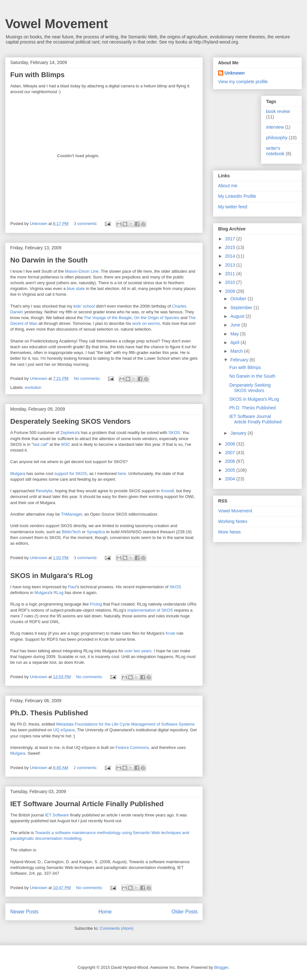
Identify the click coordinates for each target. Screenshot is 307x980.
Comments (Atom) (117, 928)
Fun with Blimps (37, 75)
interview (275, 127)
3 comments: (86, 224)
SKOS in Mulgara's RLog (51, 576)
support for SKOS (71, 474)
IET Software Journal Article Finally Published (87, 804)
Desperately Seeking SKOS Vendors (71, 421)
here (122, 474)
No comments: (88, 378)
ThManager (72, 514)
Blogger (221, 967)
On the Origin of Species (157, 318)
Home (105, 912)
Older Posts (185, 912)
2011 (231, 274)
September (242, 308)
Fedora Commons (132, 747)
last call (40, 444)
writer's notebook (275, 151)
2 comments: (86, 768)
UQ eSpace (64, 730)
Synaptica (96, 532)
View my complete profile (243, 82)
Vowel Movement (57, 24)
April (235, 342)
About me (228, 186)
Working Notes (233, 521)
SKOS (174, 433)
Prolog (96, 604)
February (240, 360)
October (239, 299)
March (237, 351)
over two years (138, 651)
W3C (66, 444)
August (238, 316)
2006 (231, 461)
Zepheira (69, 433)
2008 (231, 444)
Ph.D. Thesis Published (49, 713)
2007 (231, 453)
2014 (231, 256)
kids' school (84, 306)
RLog (58, 593)
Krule (170, 633)
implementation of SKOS (150, 610)
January (239, 433)
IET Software (57, 815)
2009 (231, 291)
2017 (231, 239)
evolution (33, 387)
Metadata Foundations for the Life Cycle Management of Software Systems (126, 724)
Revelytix (44, 491)
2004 (231, 479)
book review (278, 111)
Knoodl (167, 491)
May (235, 334)
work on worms (146, 323)
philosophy (277, 138)
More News (229, 532)
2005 (231, 470)
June (236, 325)
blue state (76, 289)
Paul (72, 587)
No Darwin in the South (49, 260)
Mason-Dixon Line (82, 271)
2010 (231, 282)
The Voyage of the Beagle (108, 318)
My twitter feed (233, 207)
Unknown (235, 73)
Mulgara (18, 474)
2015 (231, 247)
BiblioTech (71, 532)
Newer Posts (24, 912)
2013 (231, 265)
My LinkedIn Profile (237, 196)
